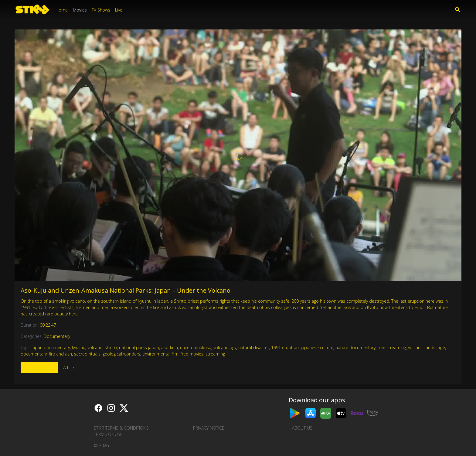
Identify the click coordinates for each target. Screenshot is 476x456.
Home (62, 10)
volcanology (225, 347)
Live (119, 10)
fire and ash (60, 354)
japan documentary (51, 347)
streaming (215, 354)
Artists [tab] (69, 368)
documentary (34, 354)
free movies (192, 354)
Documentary (57, 336)
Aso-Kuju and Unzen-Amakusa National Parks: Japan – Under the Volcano (126, 290)
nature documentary (355, 347)
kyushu (79, 347)
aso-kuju (170, 347)
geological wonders (121, 354)
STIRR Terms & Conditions (121, 428)
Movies (80, 10)
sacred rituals (87, 354)
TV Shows (101, 10)
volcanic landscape (427, 347)
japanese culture (317, 347)
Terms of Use (108, 434)
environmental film (160, 354)
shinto (111, 347)
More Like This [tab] (39, 368)
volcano (95, 347)
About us (302, 428)
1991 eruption (285, 347)
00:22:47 (48, 325)
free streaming (392, 347)
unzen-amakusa (196, 347)
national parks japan (139, 347)
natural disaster (254, 347)
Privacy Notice (209, 428)
